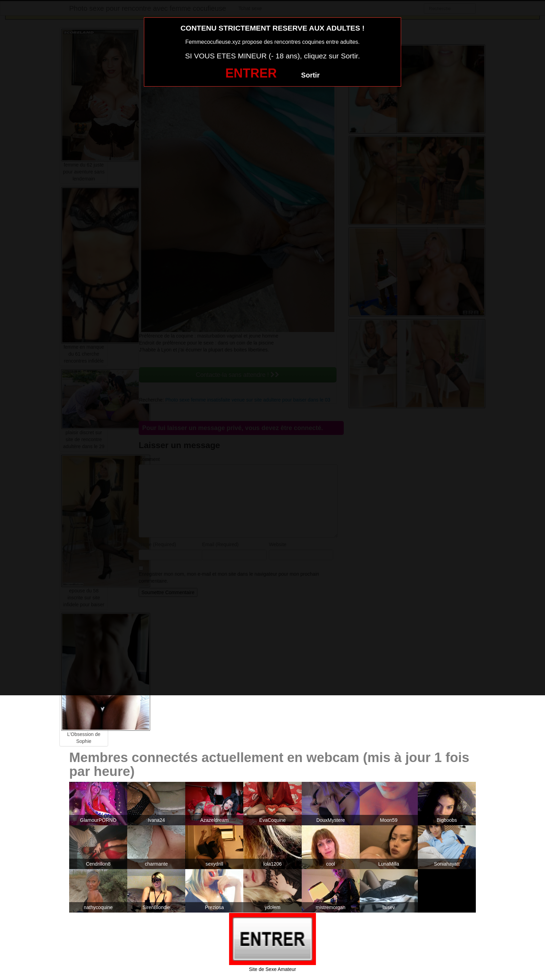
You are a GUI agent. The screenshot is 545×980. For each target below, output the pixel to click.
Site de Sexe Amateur (272, 969)
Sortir (310, 75)
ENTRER (251, 73)
